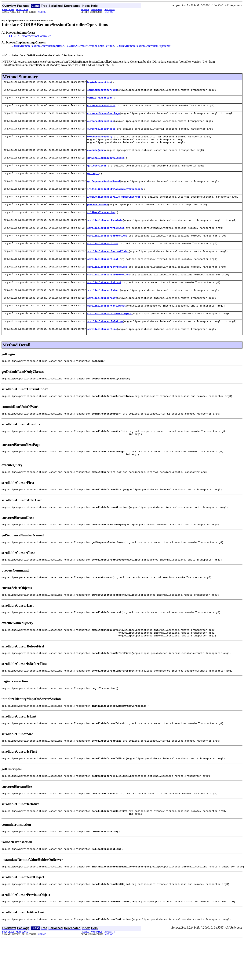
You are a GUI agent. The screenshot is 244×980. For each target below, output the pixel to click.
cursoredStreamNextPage (104, 117)
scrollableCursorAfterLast (106, 240)
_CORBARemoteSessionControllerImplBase (36, 46)
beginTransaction (99, 83)
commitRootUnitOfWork (102, 91)
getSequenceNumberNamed (104, 190)
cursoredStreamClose (101, 108)
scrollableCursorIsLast (104, 307)
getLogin (93, 182)
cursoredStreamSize (100, 125)
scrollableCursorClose (103, 257)
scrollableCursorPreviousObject (109, 332)
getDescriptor (97, 173)
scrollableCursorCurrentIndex (108, 265)
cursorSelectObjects (101, 133)
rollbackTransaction (101, 224)
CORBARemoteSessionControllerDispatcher (143, 46)
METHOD (42, 12)
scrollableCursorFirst (103, 274)
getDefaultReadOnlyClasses (106, 165)
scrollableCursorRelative (105, 341)
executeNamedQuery (100, 142)
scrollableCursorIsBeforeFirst (109, 290)
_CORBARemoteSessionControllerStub (90, 46)
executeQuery (96, 157)
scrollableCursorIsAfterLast (107, 282)
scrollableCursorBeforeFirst (107, 249)
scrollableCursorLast (102, 315)
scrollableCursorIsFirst (104, 299)
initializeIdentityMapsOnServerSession (115, 199)
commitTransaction (100, 100)
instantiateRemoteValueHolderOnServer (114, 207)
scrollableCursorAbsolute (105, 232)
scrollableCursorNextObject (106, 324)
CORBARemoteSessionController (30, 36)
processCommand (98, 215)
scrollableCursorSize (102, 349)
